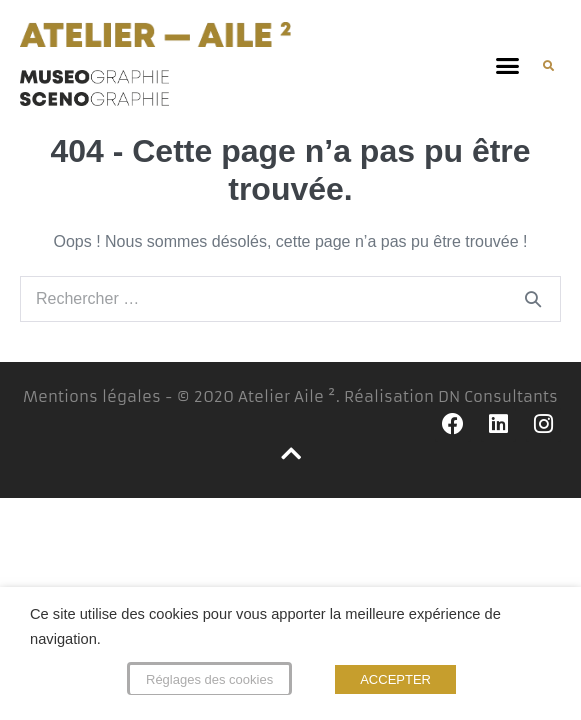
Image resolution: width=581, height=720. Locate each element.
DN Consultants (498, 396)
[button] (508, 66)
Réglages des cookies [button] (209, 679)
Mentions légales (92, 396)
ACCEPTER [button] (395, 679)
